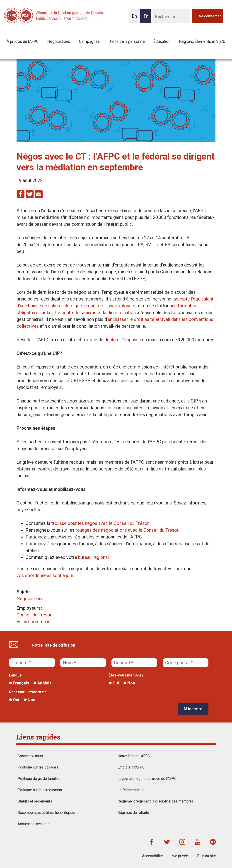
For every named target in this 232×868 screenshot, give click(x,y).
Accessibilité (152, 856)
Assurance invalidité (34, 824)
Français (19, 683)
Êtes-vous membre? (126, 675)
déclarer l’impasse (123, 340)
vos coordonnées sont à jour (45, 575)
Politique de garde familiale (40, 779)
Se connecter (210, 16)
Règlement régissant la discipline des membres (156, 801)
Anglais (42, 683)
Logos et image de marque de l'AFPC (147, 779)
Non (129, 683)
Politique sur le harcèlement (40, 790)
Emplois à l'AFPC (131, 767)
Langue (15, 675)
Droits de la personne (127, 41)
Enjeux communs (33, 622)
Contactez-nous (30, 756)
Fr (147, 18)
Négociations (59, 41)
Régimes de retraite (133, 813)
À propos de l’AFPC (23, 41)
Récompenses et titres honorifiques (46, 813)
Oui (114, 683)
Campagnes (89, 41)
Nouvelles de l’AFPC (134, 756)
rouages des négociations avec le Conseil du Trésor (127, 530)
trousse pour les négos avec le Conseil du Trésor (100, 523)
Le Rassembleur (131, 790)
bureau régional (93, 557)
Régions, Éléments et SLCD (202, 41)
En (136, 18)
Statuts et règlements (35, 801)
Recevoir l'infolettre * (28, 692)
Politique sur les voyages (38, 767)
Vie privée (180, 856)
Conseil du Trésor (34, 615)
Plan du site (207, 856)
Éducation (162, 41)
